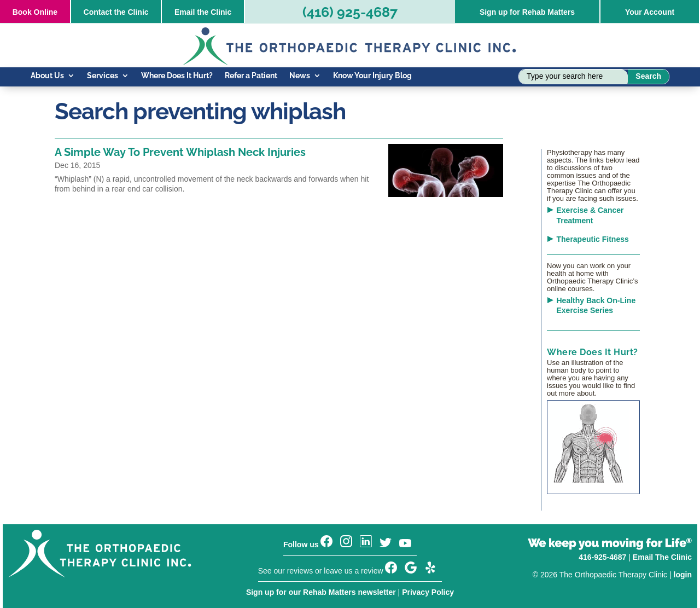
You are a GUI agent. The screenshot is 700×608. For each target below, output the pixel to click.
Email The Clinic (662, 557)
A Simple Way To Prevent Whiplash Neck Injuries (180, 152)
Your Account (650, 12)
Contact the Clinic (116, 12)
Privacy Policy (428, 592)
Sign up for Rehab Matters (527, 12)
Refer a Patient (251, 76)
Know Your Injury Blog (372, 76)
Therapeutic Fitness (593, 239)
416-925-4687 (602, 557)
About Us (47, 76)
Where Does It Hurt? (177, 76)
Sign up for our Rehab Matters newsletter (321, 592)
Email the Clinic (203, 12)
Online (35, 12)
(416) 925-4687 (350, 12)
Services (103, 76)
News (300, 76)
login (683, 575)
